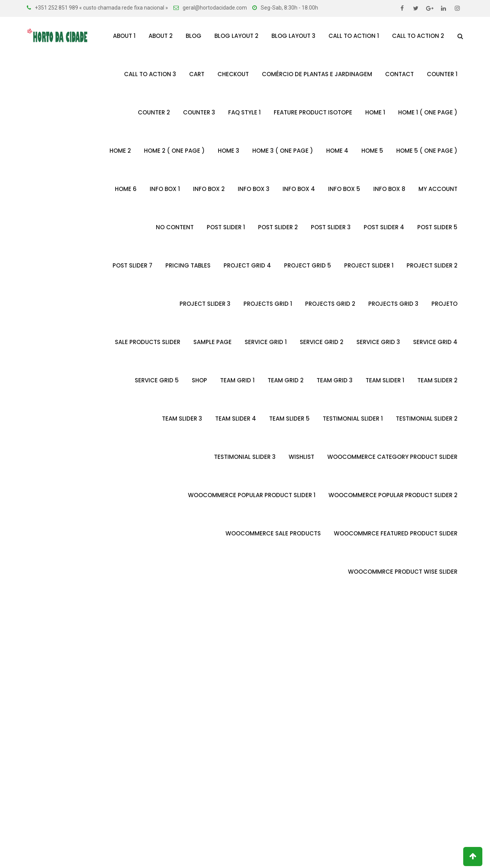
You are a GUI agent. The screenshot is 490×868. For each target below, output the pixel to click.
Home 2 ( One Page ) (174, 151)
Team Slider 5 (289, 418)
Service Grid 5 (157, 380)
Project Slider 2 (432, 265)
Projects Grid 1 (268, 304)
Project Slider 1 (369, 265)
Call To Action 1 (354, 36)
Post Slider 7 (132, 265)
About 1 (124, 36)
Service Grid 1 (266, 342)
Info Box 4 (299, 189)
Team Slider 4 (236, 418)
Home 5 (372, 151)
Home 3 (229, 151)
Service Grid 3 (378, 342)
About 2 (161, 36)
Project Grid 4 (247, 265)
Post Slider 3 (331, 227)
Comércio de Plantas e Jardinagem (317, 74)
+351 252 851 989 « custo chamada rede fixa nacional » (101, 8)
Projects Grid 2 (330, 304)
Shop (199, 380)
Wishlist (301, 457)
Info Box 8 (389, 189)
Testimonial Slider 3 (245, 457)
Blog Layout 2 (236, 36)
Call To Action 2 (418, 36)
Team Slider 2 (437, 380)
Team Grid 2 (286, 380)
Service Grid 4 (435, 342)
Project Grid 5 (308, 265)
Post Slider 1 (226, 227)
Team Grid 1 (237, 380)
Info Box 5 (344, 189)
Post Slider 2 (278, 227)
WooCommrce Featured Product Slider (396, 533)
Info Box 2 (209, 189)
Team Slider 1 (385, 380)
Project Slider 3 (205, 304)
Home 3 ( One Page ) (283, 151)
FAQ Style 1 (244, 112)
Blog (194, 36)
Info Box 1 (165, 189)
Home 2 (120, 151)
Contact (399, 74)
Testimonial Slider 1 (353, 418)
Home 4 (337, 151)
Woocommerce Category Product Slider (392, 457)
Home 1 (375, 112)
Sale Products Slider (148, 342)
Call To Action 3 (150, 74)
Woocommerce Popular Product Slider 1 (252, 495)
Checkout (233, 74)
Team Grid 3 (335, 380)
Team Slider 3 (182, 418)
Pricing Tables (188, 265)
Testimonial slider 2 (427, 418)
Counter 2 (154, 112)
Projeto (444, 304)
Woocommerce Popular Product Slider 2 (393, 495)
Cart (197, 74)
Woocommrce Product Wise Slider (403, 572)
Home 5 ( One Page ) (427, 151)
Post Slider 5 (437, 227)
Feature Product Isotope (313, 112)
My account (438, 189)
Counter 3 (199, 112)
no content (175, 227)
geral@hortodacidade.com (215, 8)
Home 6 (126, 189)
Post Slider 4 (384, 227)
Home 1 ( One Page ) (428, 112)
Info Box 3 (254, 189)
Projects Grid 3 (393, 304)
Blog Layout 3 (293, 36)
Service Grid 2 (322, 342)
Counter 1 (442, 74)
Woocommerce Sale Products (273, 533)
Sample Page (212, 342)
